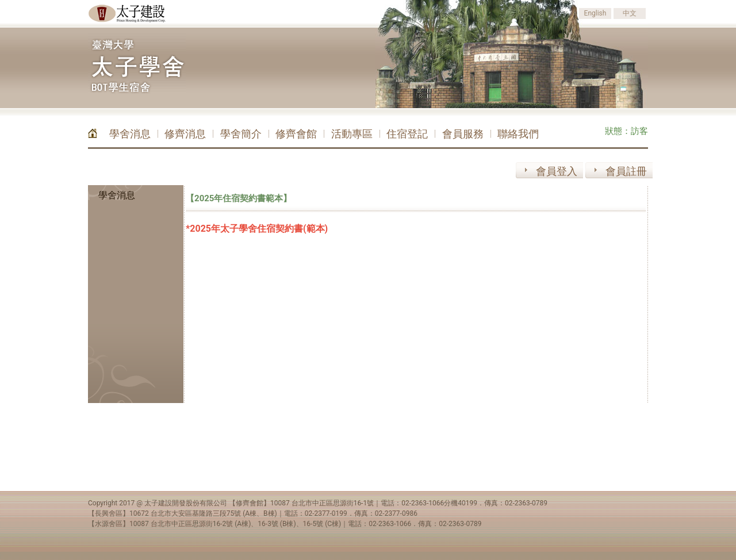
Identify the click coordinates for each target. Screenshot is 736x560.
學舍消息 (130, 134)
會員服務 (463, 134)
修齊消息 (185, 134)
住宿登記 (407, 134)
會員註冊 (626, 171)
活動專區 (352, 134)
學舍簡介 (241, 134)
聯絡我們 (518, 134)
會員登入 (557, 171)
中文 (630, 13)
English (595, 13)
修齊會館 (296, 134)
